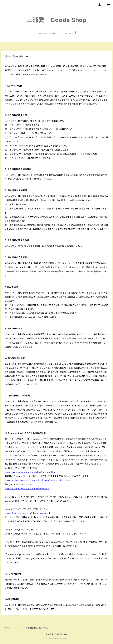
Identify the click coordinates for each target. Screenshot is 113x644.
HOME (43, 33)
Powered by (56, 639)
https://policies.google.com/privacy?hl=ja (27, 488)
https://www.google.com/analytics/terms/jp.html (30, 472)
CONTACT (68, 33)
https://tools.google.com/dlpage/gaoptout (27, 513)
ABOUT (54, 33)
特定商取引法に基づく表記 (37, 628)
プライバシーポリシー (12, 628)
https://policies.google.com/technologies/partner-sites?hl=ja (37, 480)
